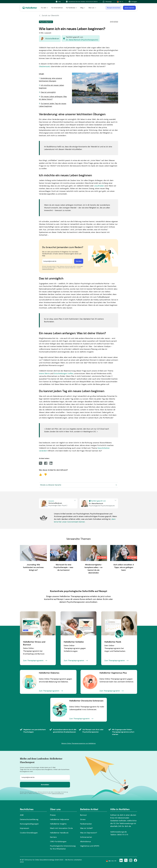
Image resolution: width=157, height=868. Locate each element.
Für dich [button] (45, 8)
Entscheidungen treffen (64, 373)
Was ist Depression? (89, 833)
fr (115, 861)
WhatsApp (107, 2)
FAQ (58, 2)
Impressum (25, 828)
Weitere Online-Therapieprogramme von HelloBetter (79, 743)
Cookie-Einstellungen (29, 833)
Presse (53, 815)
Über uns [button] (92, 8)
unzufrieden (99, 186)
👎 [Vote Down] (45, 475)
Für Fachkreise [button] (72, 8)
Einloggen (133, 2)
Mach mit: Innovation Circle (61, 828)
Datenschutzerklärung (48, 269)
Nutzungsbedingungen (29, 824)
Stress (83, 819)
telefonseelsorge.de (118, 832)
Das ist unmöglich (48, 92)
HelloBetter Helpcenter (60, 819)
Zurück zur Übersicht (49, 15)
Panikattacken (86, 824)
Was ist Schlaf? (86, 828)
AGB (22, 815)
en (113, 861)
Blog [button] (83, 8)
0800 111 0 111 (123, 835)
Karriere (53, 837)
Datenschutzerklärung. (58, 793)
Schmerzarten (86, 837)
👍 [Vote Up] (40, 475)
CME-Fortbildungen (58, 842)
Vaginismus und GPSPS (90, 846)
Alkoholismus (86, 842)
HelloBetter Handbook (59, 833)
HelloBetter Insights (58, 824)
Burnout (83, 815)
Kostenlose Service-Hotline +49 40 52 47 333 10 (82, 2)
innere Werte (45, 373)
